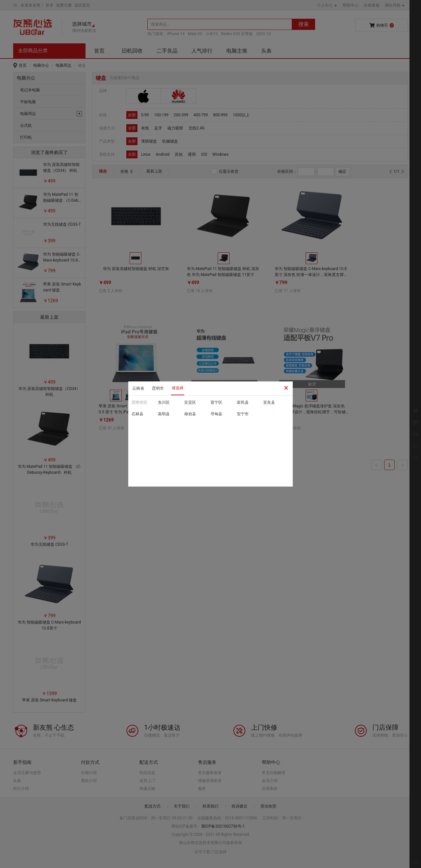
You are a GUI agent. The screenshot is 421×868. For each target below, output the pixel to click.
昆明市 (158, 388)
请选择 (178, 388)
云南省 (138, 388)
